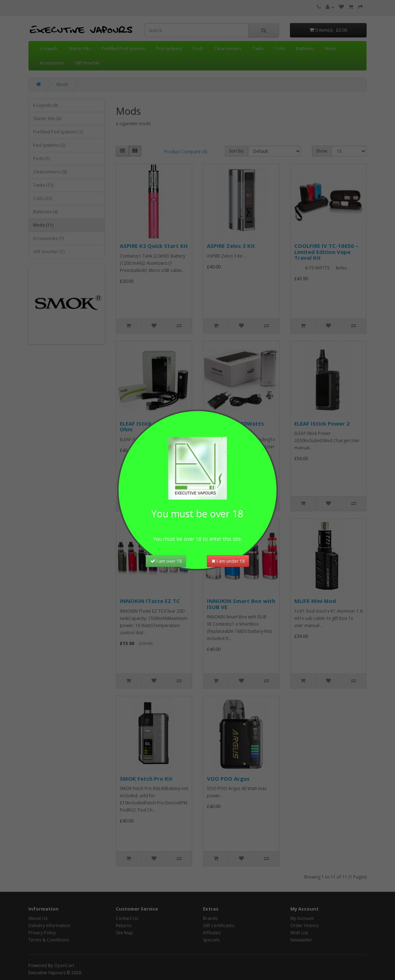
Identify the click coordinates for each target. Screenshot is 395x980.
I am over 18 (166, 560)
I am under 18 (228, 560)
